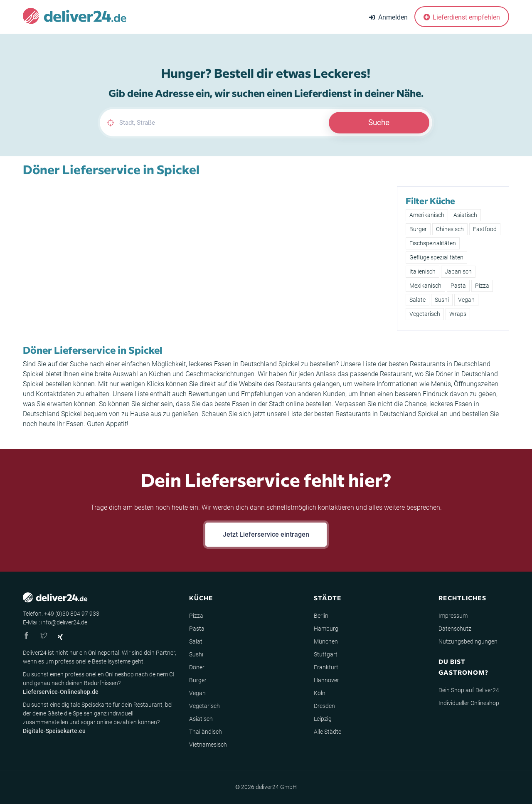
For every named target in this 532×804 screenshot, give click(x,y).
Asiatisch (465, 215)
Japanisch (458, 271)
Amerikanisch (427, 215)
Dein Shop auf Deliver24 (469, 690)
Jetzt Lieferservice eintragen (266, 534)
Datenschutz (455, 629)
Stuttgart (326, 654)
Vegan (466, 300)
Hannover (326, 680)
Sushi (442, 300)
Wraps (458, 314)
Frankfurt (326, 667)
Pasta (458, 286)
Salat (196, 641)
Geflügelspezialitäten (436, 257)
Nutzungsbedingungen (468, 641)
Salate (417, 300)
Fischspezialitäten (433, 243)
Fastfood (485, 229)
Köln (320, 693)
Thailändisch (206, 732)
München (326, 641)
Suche (379, 122)
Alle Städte (328, 732)
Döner (197, 667)
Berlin (321, 616)
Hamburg (326, 629)
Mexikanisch (425, 286)
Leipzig (323, 719)
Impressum (453, 616)
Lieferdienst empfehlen (462, 17)
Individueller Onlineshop (469, 703)
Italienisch (422, 271)
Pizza (482, 286)
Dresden (324, 706)
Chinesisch (450, 229)
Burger (418, 229)
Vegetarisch (425, 314)
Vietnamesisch (208, 745)
